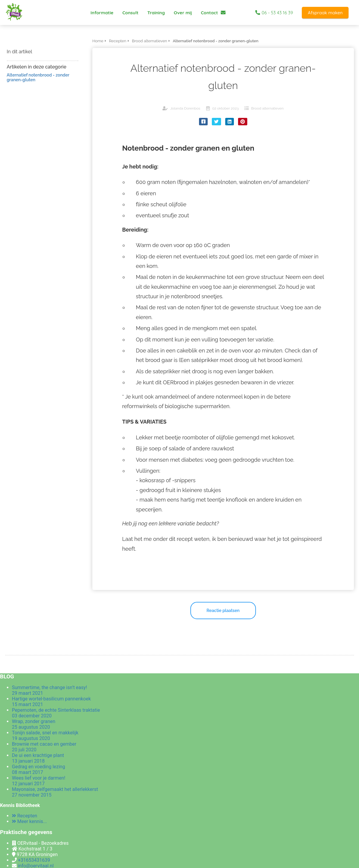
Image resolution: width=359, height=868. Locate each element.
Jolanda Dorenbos (185, 108)
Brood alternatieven (267, 108)
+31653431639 (34, 860)
